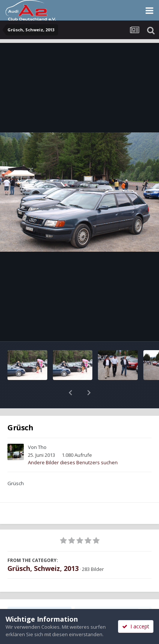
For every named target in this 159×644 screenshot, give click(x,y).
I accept (136, 626)
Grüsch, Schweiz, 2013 (43, 549)
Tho (42, 428)
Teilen (40, 593)
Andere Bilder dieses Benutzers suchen (73, 443)
